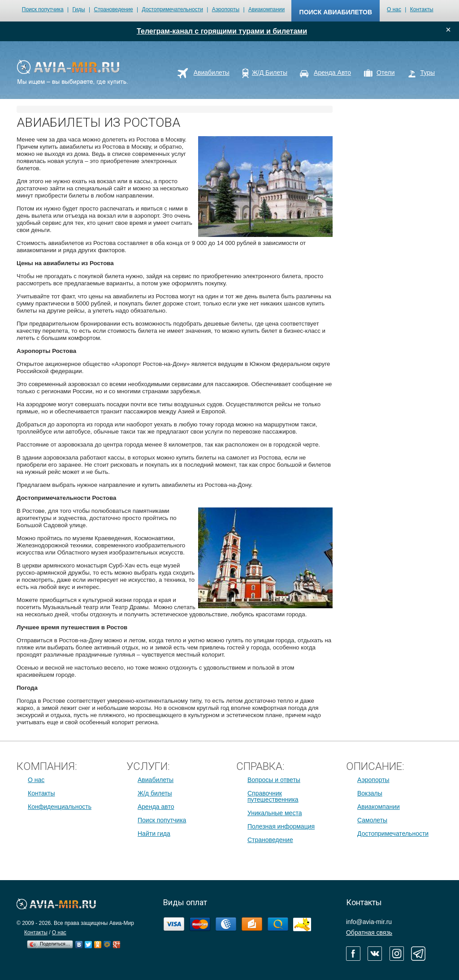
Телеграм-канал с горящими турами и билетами (222, 31)
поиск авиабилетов (336, 12)
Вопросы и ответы (274, 780)
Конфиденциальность (60, 807)
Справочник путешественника (273, 796)
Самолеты (372, 820)
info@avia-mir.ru (369, 922)
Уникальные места (275, 813)
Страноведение (113, 9)
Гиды (79, 9)
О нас (394, 9)
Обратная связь (369, 933)
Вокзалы (370, 793)
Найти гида (154, 834)
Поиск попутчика (43, 9)
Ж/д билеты (155, 793)
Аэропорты (226, 9)
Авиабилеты (156, 780)
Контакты (422, 9)
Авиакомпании (266, 9)
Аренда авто (156, 807)
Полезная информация (281, 826)
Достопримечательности (172, 9)
